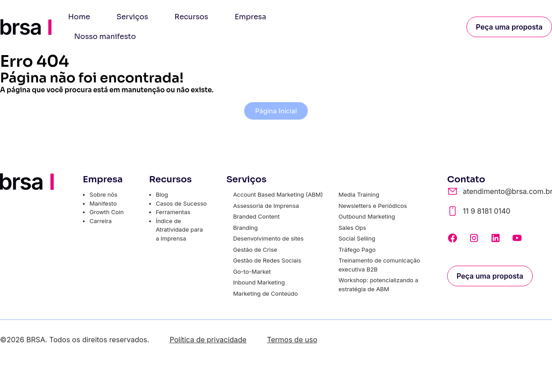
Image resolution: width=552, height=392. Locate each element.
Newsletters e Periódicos (373, 206)
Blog (162, 194)
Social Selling (357, 238)
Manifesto (103, 203)
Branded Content (256, 216)
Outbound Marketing (367, 216)
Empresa (250, 17)
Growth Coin (107, 212)
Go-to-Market (252, 271)
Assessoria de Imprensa (266, 206)
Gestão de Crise (255, 250)
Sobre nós (103, 194)
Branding (245, 228)
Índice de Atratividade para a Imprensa (179, 230)
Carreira (101, 221)
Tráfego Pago (357, 250)
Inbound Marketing (259, 282)
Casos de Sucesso (181, 203)
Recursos (192, 17)
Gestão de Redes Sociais (267, 260)
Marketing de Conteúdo (265, 293)
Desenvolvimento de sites (268, 238)
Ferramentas (173, 212)
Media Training (359, 194)
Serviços (132, 17)
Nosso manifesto (105, 37)
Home (79, 17)
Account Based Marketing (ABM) (278, 194)
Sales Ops (353, 228)
